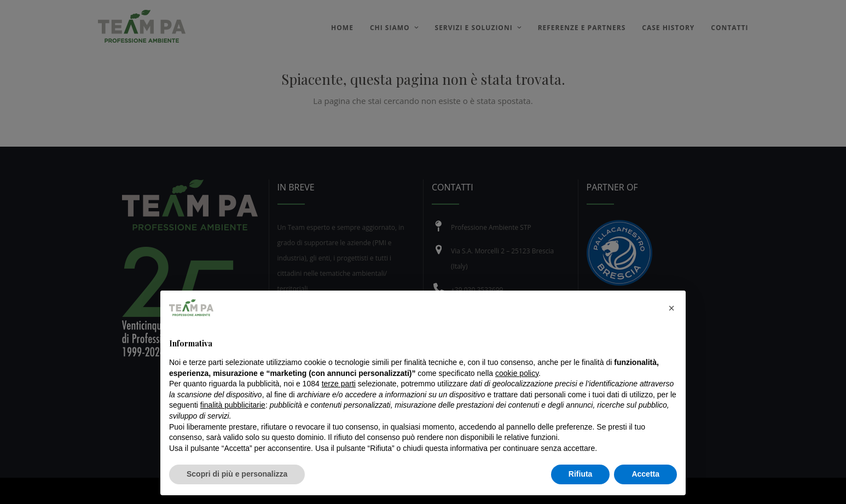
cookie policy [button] (517, 373)
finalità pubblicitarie (233, 405)
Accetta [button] (645, 474)
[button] (671, 308)
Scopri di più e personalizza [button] (237, 474)
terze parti (339, 384)
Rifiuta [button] (581, 474)
